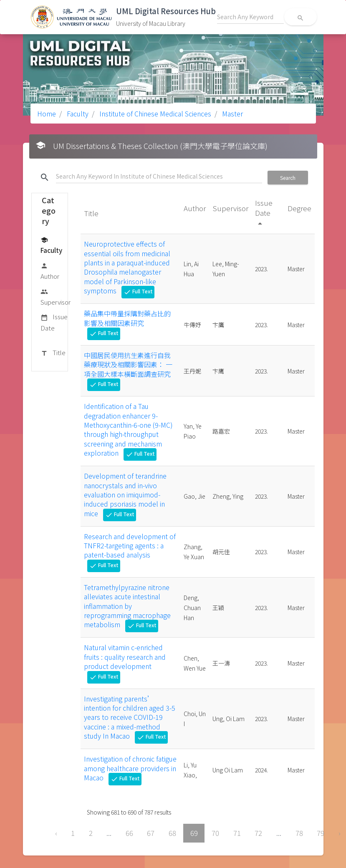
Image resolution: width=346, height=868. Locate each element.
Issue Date (54, 322)
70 (215, 833)
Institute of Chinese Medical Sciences (154, 114)
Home (47, 114)
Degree (299, 208)
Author (50, 271)
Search (288, 178)
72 (258, 833)
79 (321, 833)
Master (232, 114)
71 (237, 833)
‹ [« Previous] (56, 833)
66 (129, 833)
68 (172, 833)
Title (53, 353)
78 (299, 833)
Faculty (77, 114)
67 (151, 833)
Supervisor (56, 296)
